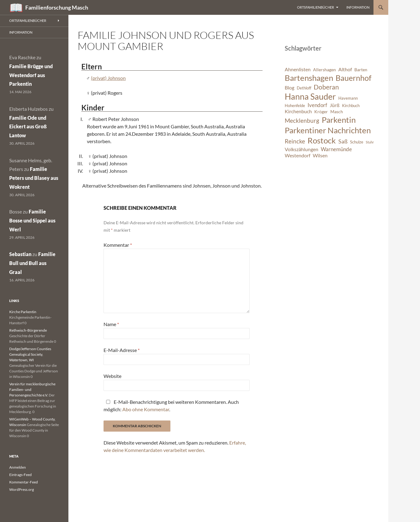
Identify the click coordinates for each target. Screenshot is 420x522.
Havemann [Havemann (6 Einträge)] (348, 98)
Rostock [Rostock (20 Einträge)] (322, 140)
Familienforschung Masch (57, 7)
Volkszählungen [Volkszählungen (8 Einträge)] (302, 149)
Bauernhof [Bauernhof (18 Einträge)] (353, 78)
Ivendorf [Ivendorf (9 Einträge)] (317, 105)
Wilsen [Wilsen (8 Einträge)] (320, 155)
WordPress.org (22, 489)
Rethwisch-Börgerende (28, 330)
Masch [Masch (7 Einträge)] (337, 112)
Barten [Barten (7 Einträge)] (361, 70)
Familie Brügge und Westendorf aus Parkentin (31, 75)
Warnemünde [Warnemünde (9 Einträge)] (336, 149)
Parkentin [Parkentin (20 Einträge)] (339, 120)
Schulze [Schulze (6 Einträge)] (357, 142)
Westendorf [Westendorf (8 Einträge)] (298, 155)
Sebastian (20, 254)
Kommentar (118, 245)
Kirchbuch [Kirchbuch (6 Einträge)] (351, 106)
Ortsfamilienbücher (316, 7)
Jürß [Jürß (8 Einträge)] (335, 105)
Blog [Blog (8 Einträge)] (290, 88)
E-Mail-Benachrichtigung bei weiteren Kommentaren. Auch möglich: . (171, 406)
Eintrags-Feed (20, 475)
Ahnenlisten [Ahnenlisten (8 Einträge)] (298, 69)
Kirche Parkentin (23, 312)
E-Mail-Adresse (122, 350)
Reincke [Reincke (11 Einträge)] (295, 141)
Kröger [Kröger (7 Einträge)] (321, 112)
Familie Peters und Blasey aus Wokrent (34, 178)
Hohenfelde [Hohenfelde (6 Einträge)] (295, 106)
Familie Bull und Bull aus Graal (32, 263)
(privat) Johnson (108, 78)
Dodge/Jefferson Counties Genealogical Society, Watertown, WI (30, 354)
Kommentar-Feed (24, 482)
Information (358, 7)
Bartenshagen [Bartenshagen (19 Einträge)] (309, 78)
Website (112, 376)
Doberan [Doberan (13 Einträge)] (326, 87)
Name (111, 324)
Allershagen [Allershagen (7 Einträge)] (324, 70)
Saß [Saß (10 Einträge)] (343, 141)
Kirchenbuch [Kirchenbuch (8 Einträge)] (298, 111)
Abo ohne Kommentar (146, 409)
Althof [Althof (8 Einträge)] (345, 69)
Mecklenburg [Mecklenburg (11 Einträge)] (302, 120)
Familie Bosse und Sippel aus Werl (32, 220)
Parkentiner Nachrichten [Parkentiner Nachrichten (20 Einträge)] (328, 130)
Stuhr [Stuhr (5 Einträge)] (370, 142)
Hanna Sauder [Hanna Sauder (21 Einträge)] (310, 97)
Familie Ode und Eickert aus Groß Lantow (28, 127)
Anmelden (18, 467)
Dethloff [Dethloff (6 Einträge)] (304, 88)
